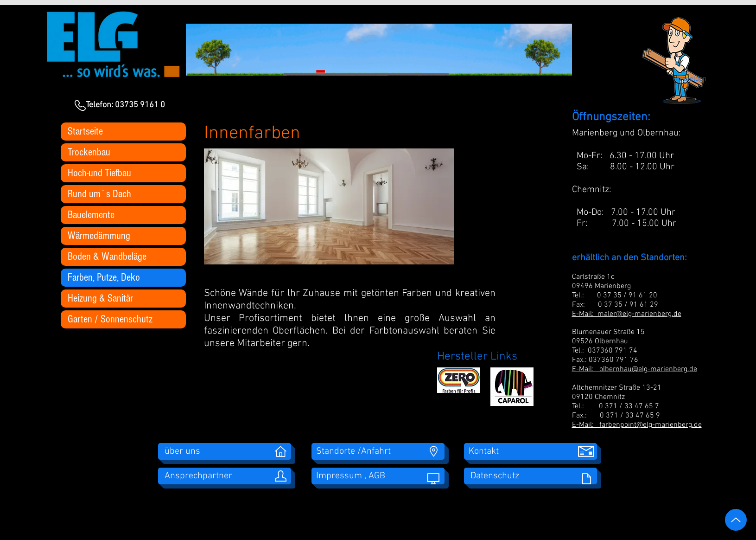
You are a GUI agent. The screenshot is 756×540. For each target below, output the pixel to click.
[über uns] (225, 451)
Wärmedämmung (99, 236)
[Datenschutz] (530, 476)
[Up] (736, 520)
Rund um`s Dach (99, 194)
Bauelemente (91, 215)
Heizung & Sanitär (100, 298)
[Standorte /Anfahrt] (378, 451)
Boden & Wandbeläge (107, 257)
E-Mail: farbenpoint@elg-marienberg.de (637, 425)
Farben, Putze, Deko (104, 277)
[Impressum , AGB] (378, 476)
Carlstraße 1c (594, 277)
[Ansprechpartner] (225, 476)
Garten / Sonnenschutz (110, 319)
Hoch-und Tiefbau (99, 173)
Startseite (85, 131)
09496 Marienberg (601, 286)
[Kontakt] (530, 451)
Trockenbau (89, 152)
